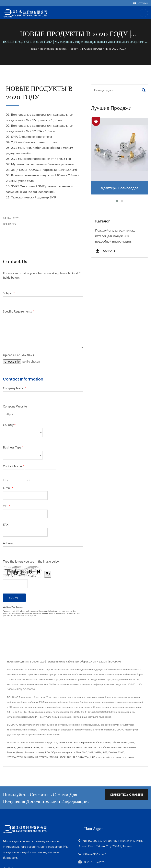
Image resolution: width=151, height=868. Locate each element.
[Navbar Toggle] (144, 13)
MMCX (51, 747)
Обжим (116, 742)
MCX (43, 747)
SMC (85, 752)
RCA (48, 752)
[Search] (115, 90)
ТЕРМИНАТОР (58, 757)
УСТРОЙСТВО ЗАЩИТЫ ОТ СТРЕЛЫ (28, 757)
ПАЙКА (113, 752)
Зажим (107, 742)
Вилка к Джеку (15, 752)
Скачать (105, 251)
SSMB (121, 752)
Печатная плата (91, 747)
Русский (143, 3)
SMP (91, 752)
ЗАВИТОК (84, 757)
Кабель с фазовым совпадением (118, 747)
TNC (69, 757)
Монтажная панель (71, 747)
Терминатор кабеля (91, 742)
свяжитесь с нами (124, 757)
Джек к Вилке (32, 747)
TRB (75, 757)
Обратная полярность (63, 752)
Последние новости (53, 49)
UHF (93, 757)
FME (132, 742)
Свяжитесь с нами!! (126, 795)
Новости (74, 49)
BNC (70, 742)
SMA (78, 752)
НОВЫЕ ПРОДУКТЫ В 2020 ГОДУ (104, 49)
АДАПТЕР (61, 742)
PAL (58, 747)
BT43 (77, 742)
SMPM (98, 752)
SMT (105, 752)
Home (33, 49)
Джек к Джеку (15, 747)
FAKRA (125, 742)
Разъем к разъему (34, 752)
